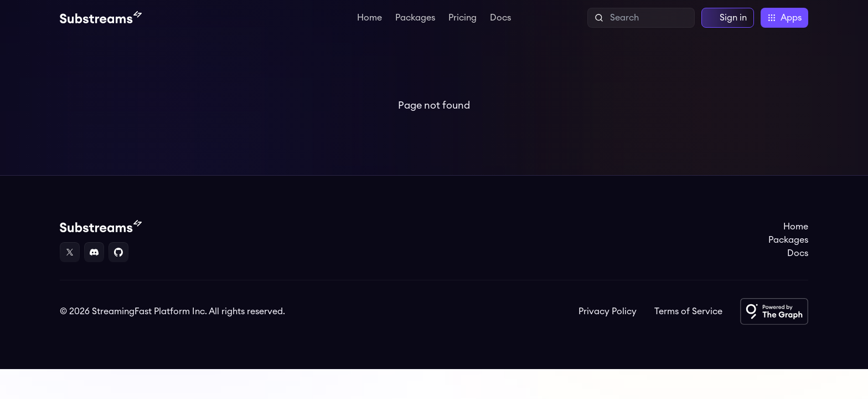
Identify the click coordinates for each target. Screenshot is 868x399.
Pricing (463, 18)
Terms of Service (688, 311)
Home (370, 18)
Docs (500, 18)
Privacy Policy (608, 311)
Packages (415, 18)
